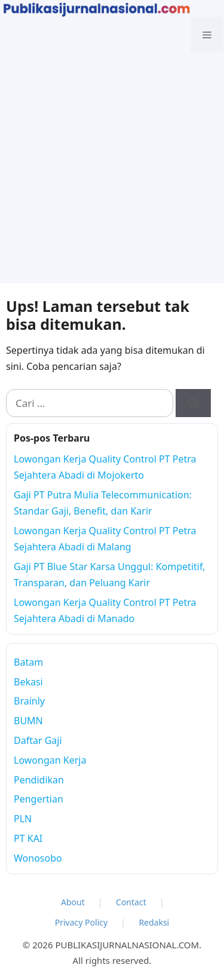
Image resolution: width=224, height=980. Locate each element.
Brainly (29, 701)
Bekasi (28, 682)
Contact (131, 902)
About (73, 902)
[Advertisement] (112, 171)
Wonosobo (38, 858)
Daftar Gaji (38, 740)
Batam (28, 662)
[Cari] (193, 403)
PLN (23, 819)
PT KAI (28, 838)
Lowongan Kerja (50, 760)
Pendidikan (39, 780)
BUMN (28, 721)
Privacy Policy (81, 922)
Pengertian (39, 799)
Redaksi (154, 922)
